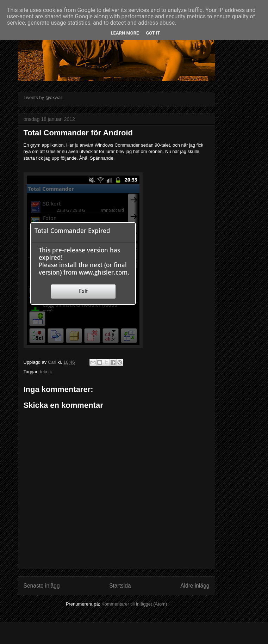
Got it (153, 33)
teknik (46, 372)
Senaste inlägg (42, 586)
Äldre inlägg (195, 586)
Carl (53, 362)
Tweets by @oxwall (43, 97)
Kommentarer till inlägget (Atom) (134, 604)
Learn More (125, 33)
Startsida (120, 586)
